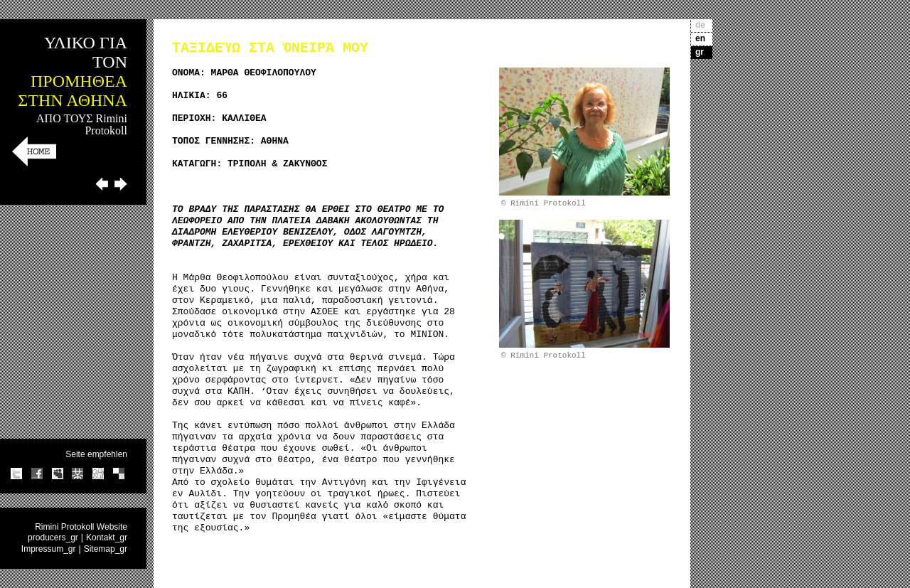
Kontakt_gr (107, 538)
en (700, 38)
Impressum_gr (49, 549)
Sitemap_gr (106, 549)
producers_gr (53, 538)
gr (700, 52)
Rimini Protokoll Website (81, 527)
